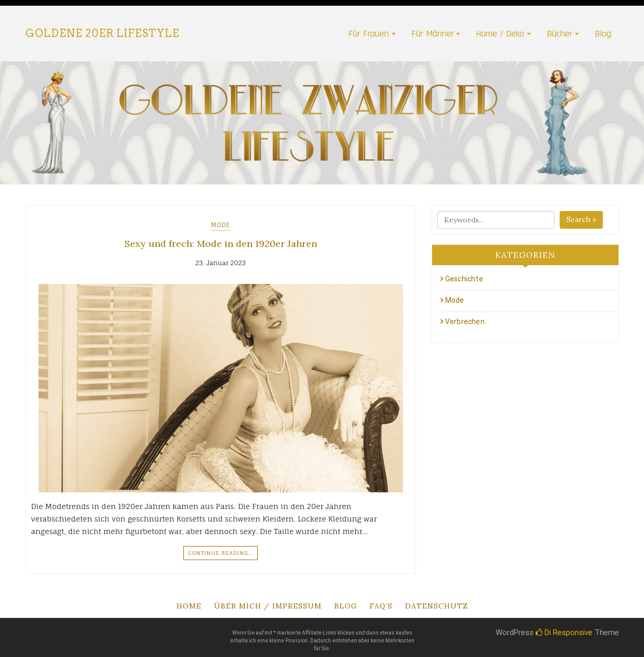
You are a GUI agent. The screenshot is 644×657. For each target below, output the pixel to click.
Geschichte (464, 279)
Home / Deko (500, 34)
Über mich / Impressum (268, 606)
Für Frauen (369, 34)
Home (189, 606)
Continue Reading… (220, 553)
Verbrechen (465, 321)
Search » (581, 219)
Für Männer (433, 34)
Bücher (559, 34)
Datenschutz (437, 606)
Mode (220, 225)
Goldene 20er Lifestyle (103, 33)
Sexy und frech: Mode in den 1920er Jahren (221, 244)
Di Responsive (564, 633)
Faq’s (381, 606)
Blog (603, 34)
